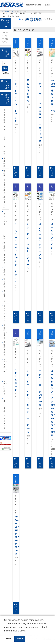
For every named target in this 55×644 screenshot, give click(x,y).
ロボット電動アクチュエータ (4, 413)
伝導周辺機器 (4, 186)
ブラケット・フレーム (5, 222)
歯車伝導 (4, 162)
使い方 (25, 13)
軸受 (4, 237)
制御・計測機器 (5, 388)
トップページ (11, 13)
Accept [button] (20, 639)
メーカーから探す (7, 84)
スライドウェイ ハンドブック (16, 101)
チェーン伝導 (4, 133)
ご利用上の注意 (12, 16)
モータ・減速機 (5, 116)
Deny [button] (9, 639)
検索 (5, 68)
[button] (5, 633)
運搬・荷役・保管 (5, 332)
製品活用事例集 (28, 90)
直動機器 (4, 247)
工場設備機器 (4, 348)
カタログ (35, 19)
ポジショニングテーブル (40, 241)
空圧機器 (4, 259)
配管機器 (4, 283)
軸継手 (4, 173)
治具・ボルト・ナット (5, 368)
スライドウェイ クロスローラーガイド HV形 (40, 111)
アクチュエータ (16, 380)
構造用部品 (4, 202)
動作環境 (38, 13)
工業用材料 (4, 296)
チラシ (48, 19)
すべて (23, 19)
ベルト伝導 (4, 149)
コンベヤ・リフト (5, 313)
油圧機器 (4, 271)
